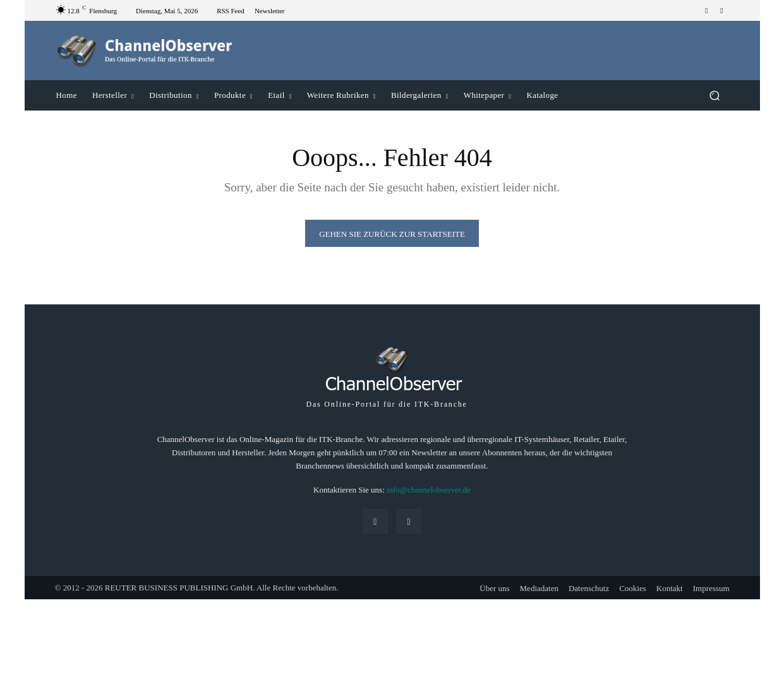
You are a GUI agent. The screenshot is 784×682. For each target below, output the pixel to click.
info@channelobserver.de (429, 490)
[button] (715, 95)
